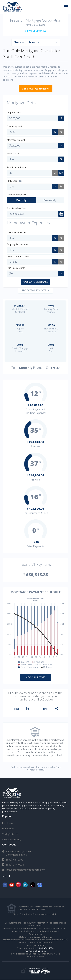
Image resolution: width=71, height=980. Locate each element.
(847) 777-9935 (15, 865)
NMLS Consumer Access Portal (42, 914)
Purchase (7, 823)
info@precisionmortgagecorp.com (26, 870)
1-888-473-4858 (46, 948)
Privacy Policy (19, 914)
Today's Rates (10, 834)
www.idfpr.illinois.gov (36, 951)
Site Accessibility (12, 839)
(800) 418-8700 (15, 860)
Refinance (8, 829)
